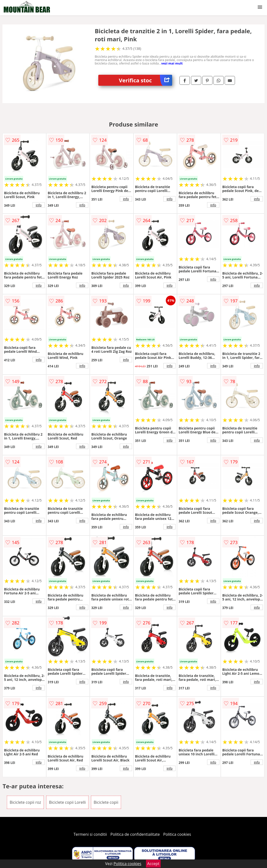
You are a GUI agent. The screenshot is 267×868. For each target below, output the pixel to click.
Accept (153, 864)
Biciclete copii (106, 802)
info (39, 205)
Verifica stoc (146, 80)
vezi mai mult (172, 63)
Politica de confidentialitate (135, 834)
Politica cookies (177, 834)
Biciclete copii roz (25, 802)
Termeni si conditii (90, 834)
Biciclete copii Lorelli (67, 802)
